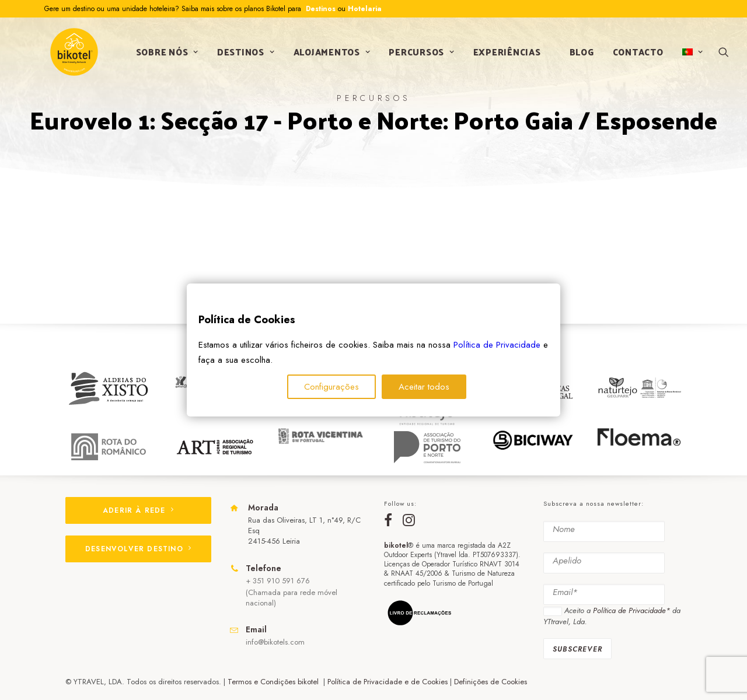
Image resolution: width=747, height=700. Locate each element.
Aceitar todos (424, 387)
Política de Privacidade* (631, 610)
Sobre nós (165, 55)
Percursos (420, 55)
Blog (580, 55)
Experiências (505, 55)
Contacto (636, 55)
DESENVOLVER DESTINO (138, 549)
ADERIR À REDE (138, 510)
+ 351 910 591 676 (278, 581)
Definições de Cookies (491, 682)
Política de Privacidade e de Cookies (388, 682)
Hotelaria (365, 9)
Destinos (320, 9)
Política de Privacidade (497, 345)
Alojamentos (330, 55)
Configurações (331, 387)
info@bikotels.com (275, 642)
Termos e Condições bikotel (274, 682)
